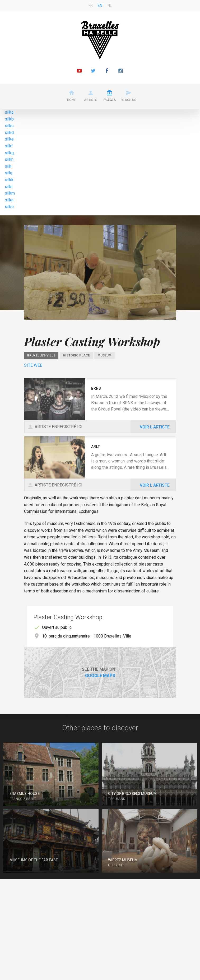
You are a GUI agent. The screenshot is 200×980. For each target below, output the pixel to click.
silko (9, 207)
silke (9, 139)
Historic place (76, 355)
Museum (104, 355)
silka (9, 112)
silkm (10, 193)
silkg (9, 153)
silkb (9, 119)
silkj (8, 173)
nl (110, 6)
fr (91, 6)
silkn (9, 200)
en (100, 6)
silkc (9, 126)
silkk (9, 180)
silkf (9, 146)
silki (9, 166)
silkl (9, 187)
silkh (9, 159)
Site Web (33, 365)
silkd (9, 132)
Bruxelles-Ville (41, 355)
